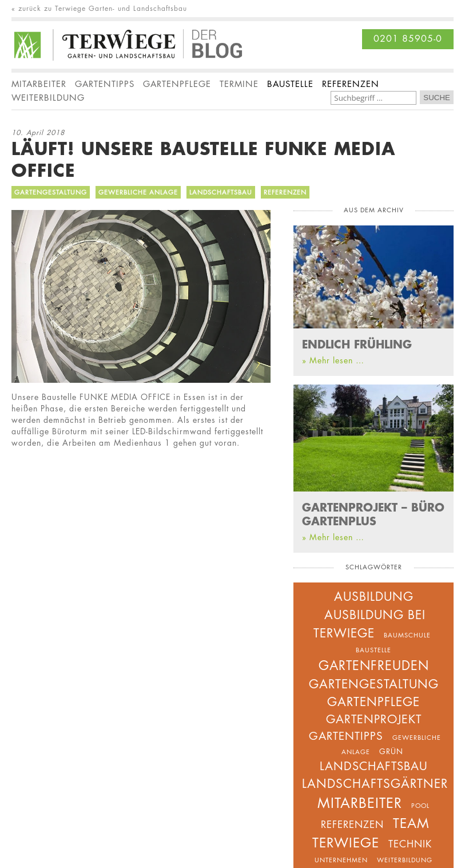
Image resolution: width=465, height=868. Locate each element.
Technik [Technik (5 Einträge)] (410, 844)
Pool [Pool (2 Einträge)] (420, 805)
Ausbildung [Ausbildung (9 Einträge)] (374, 596)
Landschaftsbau (221, 192)
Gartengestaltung (51, 192)
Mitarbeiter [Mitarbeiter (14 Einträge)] (360, 803)
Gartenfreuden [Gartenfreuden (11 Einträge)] (374, 665)
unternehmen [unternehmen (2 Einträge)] (341, 860)
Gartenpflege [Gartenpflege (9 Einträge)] (373, 702)
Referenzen (285, 192)
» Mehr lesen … (333, 360)
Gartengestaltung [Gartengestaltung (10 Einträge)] (374, 684)
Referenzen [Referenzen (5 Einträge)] (352, 825)
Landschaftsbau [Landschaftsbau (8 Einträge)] (374, 766)
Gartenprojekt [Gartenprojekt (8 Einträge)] (374, 719)
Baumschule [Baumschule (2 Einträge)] (407, 635)
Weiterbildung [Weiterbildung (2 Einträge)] (405, 860)
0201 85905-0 (408, 39)
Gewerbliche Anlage (138, 192)
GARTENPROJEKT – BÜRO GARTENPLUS (373, 514)
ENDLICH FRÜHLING (357, 344)
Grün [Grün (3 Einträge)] (391, 751)
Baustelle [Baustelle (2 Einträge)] (373, 650)
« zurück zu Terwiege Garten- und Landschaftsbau (99, 9)
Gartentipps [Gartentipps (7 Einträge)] (346, 736)
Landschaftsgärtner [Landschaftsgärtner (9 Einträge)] (375, 784)
